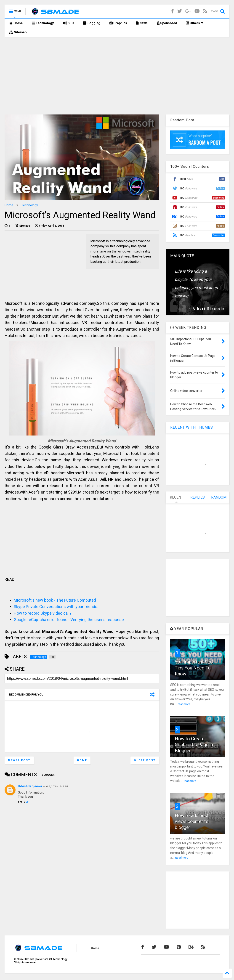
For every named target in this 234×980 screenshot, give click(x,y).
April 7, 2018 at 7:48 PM (56, 787)
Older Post (145, 760)
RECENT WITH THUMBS (192, 427)
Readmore (183, 704)
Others (195, 23)
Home (16, 23)
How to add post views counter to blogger (192, 821)
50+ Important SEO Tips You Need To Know (194, 668)
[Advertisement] (117, 76)
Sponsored (167, 23)
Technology (43, 23)
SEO (68, 23)
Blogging (92, 23)
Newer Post (19, 760)
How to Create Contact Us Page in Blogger (194, 745)
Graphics (118, 23)
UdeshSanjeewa (30, 786)
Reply (23, 802)
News (142, 23)
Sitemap (18, 32)
